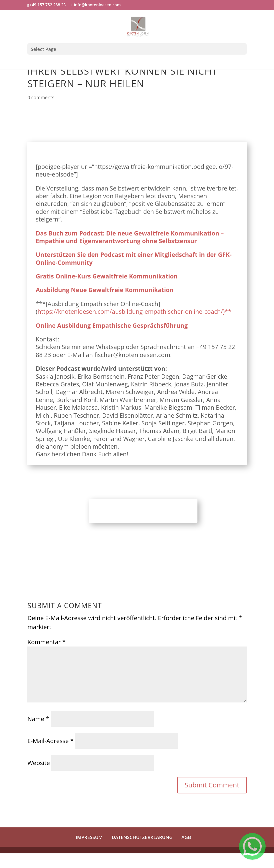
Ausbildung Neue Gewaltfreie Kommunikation (105, 290)
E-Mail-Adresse (50, 741)
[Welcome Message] (252, 846)
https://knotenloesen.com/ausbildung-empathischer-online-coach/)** (134, 311)
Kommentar (46, 642)
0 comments (41, 97)
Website (38, 763)
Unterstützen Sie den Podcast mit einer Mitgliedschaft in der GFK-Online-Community (134, 258)
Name (38, 719)
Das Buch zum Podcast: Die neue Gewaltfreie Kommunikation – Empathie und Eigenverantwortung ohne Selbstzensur (130, 237)
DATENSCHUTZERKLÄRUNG (142, 837)
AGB (186, 837)
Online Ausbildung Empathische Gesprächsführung (112, 325)
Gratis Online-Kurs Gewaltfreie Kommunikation (107, 276)
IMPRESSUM (89, 837)
